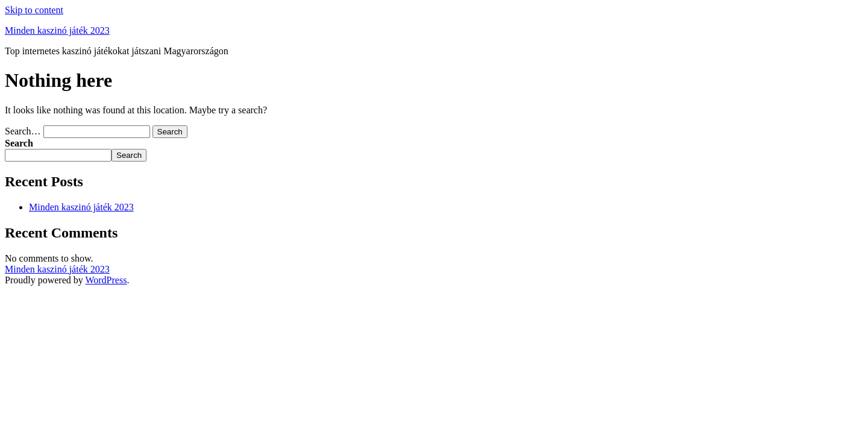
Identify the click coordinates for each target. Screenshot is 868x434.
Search (19, 143)
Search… (23, 131)
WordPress (106, 280)
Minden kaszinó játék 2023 (57, 30)
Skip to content (34, 10)
